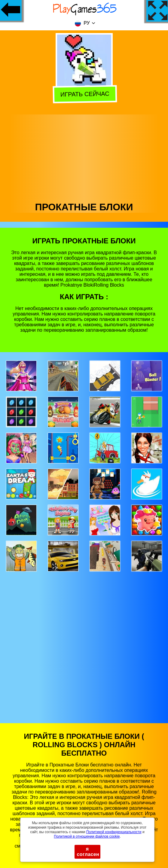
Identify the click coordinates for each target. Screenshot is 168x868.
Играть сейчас (84, 94)
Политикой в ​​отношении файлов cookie (87, 836)
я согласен (88, 852)
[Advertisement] (84, 157)
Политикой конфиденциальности (114, 832)
